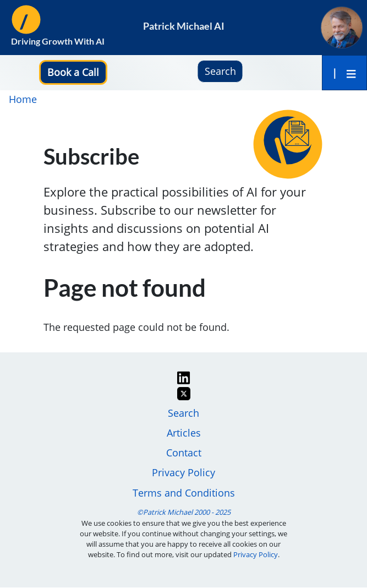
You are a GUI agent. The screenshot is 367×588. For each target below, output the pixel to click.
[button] (73, 72)
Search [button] (220, 71)
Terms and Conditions (184, 493)
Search (183, 413)
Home (23, 99)
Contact (184, 453)
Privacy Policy (183, 472)
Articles (184, 433)
